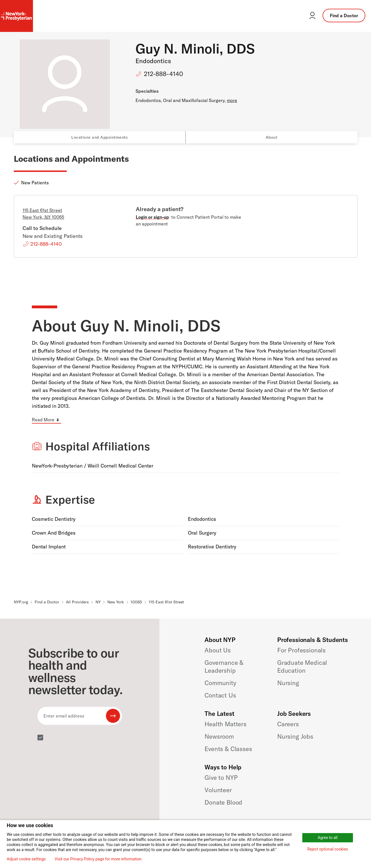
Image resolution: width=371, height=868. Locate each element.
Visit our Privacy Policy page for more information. (99, 859)
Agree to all (328, 838)
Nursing (288, 683)
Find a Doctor (344, 15)
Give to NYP (221, 778)
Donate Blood (223, 802)
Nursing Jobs (295, 736)
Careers (288, 724)
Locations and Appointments (99, 137)
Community (220, 683)
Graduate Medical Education (302, 666)
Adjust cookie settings (26, 859)
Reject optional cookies (328, 849)
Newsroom (219, 736)
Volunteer (218, 790)
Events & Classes (228, 749)
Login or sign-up (152, 217)
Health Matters (226, 724)
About (272, 137)
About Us (218, 650)
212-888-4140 (164, 74)
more (232, 100)
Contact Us (220, 695)
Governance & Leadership (224, 666)
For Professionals (301, 650)
